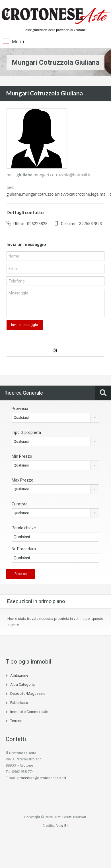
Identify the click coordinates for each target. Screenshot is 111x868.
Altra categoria (22, 684)
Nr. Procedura (24, 549)
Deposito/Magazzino (28, 694)
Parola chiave (24, 528)
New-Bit (62, 826)
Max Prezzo (22, 480)
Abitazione (19, 675)
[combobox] (55, 418)
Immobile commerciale (29, 712)
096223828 (37, 224)
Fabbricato (19, 703)
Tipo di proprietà (26, 432)
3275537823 (91, 224)
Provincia (20, 409)
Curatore (20, 504)
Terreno (16, 721)
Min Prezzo (22, 456)
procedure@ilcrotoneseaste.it (42, 778)
